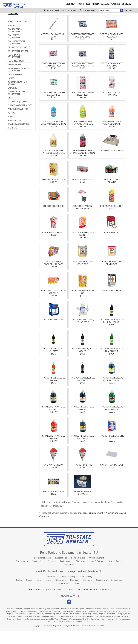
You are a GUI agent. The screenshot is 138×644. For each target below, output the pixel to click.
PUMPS (11, 125)
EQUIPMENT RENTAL (18, 64)
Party (81, 4)
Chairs (29, 593)
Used (88, 4)
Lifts (110, 574)
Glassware (87, 593)
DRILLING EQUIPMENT (19, 60)
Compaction (38, 574)
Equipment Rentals (42, 570)
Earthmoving (66, 574)
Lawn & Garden (97, 574)
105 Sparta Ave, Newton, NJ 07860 (60, 10)
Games (76, 596)
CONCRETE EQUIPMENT (14, 49)
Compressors (22, 574)
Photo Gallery (86, 589)
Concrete (52, 574)
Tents (39, 593)
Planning (116, 4)
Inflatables (64, 596)
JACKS (11, 91)
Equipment (71, 4)
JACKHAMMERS (15, 87)
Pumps (119, 574)
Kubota (96, 4)
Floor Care (81, 574)
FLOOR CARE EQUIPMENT (14, 69)
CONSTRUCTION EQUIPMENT (16, 55)
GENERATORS (14, 77)
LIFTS (10, 110)
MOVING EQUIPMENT (18, 114)
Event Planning (69, 589)
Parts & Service (78, 570)
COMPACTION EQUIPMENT (15, 43)
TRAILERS (12, 140)
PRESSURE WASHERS (18, 122)
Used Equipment (97, 570)
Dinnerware (61, 593)
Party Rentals (52, 589)
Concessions (117, 593)
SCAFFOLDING (15, 133)
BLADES (12, 38)
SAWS (11, 129)
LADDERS (12, 101)
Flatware (74, 593)
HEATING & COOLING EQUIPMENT (18, 82)
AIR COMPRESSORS (17, 34)
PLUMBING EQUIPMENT (20, 118)
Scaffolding (69, 577)
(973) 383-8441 (87, 10)
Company (128, 4)
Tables (19, 593)
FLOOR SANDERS (16, 74)
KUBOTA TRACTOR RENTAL (17, 96)
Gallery (105, 4)
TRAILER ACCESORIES (18, 137)
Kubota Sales (61, 570)
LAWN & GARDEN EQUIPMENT (16, 105)
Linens (48, 593)
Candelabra (101, 593)
